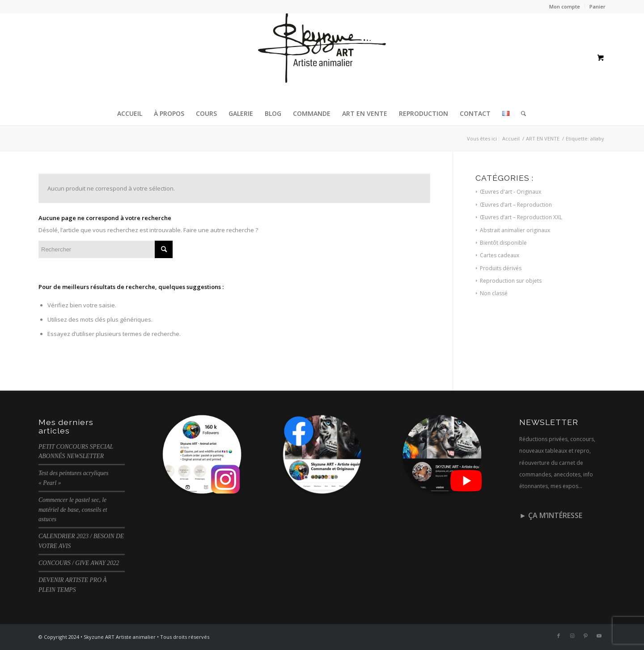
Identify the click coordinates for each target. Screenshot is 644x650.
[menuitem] (565, 7)
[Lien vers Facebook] (559, 636)
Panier (597, 6)
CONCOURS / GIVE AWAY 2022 (79, 563)
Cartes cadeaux (500, 255)
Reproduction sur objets (511, 281)
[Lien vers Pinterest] (585, 636)
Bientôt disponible (503, 243)
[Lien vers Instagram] (572, 636)
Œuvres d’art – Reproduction (516, 205)
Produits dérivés (501, 268)
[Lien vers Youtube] (599, 636)
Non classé (494, 293)
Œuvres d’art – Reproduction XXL (521, 217)
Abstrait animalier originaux (515, 230)
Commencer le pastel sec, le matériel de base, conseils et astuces (73, 510)
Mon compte (565, 6)
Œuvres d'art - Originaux (511, 192)
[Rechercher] (521, 114)
